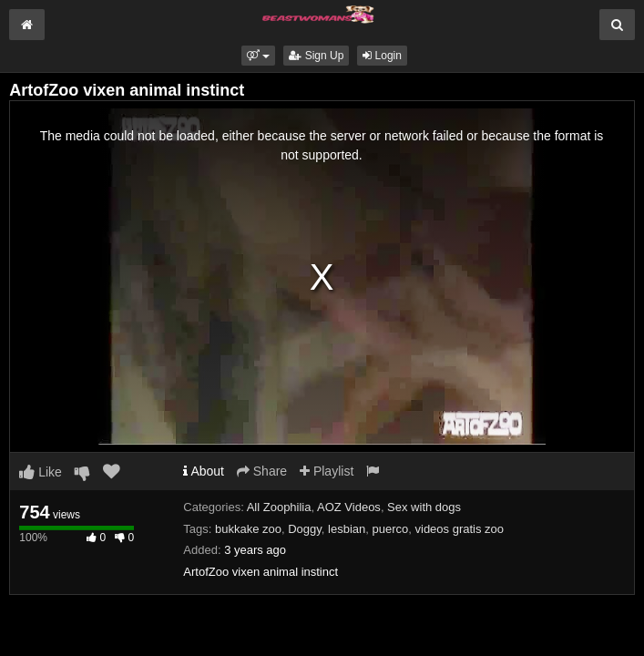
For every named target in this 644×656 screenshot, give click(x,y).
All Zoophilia (279, 507)
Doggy (305, 529)
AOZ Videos (349, 507)
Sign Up (316, 56)
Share (262, 471)
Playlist (327, 471)
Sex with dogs (424, 507)
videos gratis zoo (460, 529)
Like (41, 472)
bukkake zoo (248, 529)
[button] (258, 56)
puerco (391, 529)
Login (382, 56)
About (204, 471)
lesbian (347, 529)
